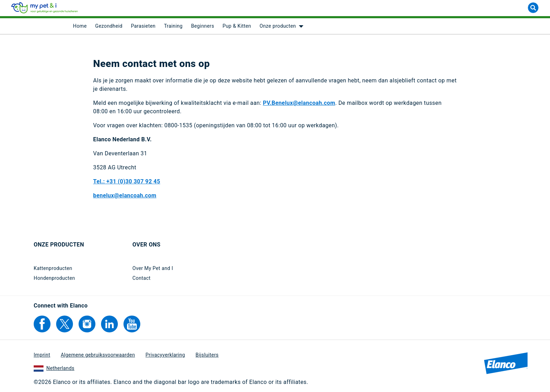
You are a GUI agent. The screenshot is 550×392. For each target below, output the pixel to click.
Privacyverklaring (165, 355)
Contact (142, 278)
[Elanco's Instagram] (87, 324)
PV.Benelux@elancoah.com (299, 105)
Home (80, 28)
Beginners (203, 28)
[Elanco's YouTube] (132, 324)
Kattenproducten (53, 268)
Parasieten (143, 28)
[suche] (533, 10)
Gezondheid (109, 28)
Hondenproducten (54, 278)
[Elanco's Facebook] (42, 324)
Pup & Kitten (237, 28)
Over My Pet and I (153, 268)
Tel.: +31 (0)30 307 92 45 (127, 183)
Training (173, 28)
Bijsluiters (207, 355)
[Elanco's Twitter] (65, 324)
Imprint (42, 355)
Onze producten (278, 28)
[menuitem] (80, 28)
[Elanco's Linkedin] (109, 324)
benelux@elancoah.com (125, 197)
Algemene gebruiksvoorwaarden (98, 355)
